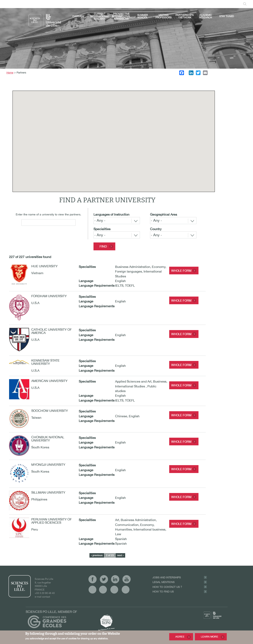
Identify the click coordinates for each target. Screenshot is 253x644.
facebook (83, 4)
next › (120, 555)
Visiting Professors (164, 16)
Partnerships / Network (185, 16)
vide (93, 590)
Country (156, 229)
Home (10, 73)
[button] (126, 144)
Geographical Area (164, 214)
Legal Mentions (163, 582)
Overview (78, 16)
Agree (180, 637)
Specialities (102, 229)
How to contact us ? (167, 587)
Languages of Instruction (111, 214)
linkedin (96, 4)
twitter (90, 4)
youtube (102, 4)
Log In (144, 4)
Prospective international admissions (121, 16)
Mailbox (158, 4)
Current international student (100, 16)
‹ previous (97, 555)
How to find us (163, 592)
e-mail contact (42, 597)
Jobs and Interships (167, 577)
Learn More (210, 637)
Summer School (143, 16)
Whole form (181, 271)
